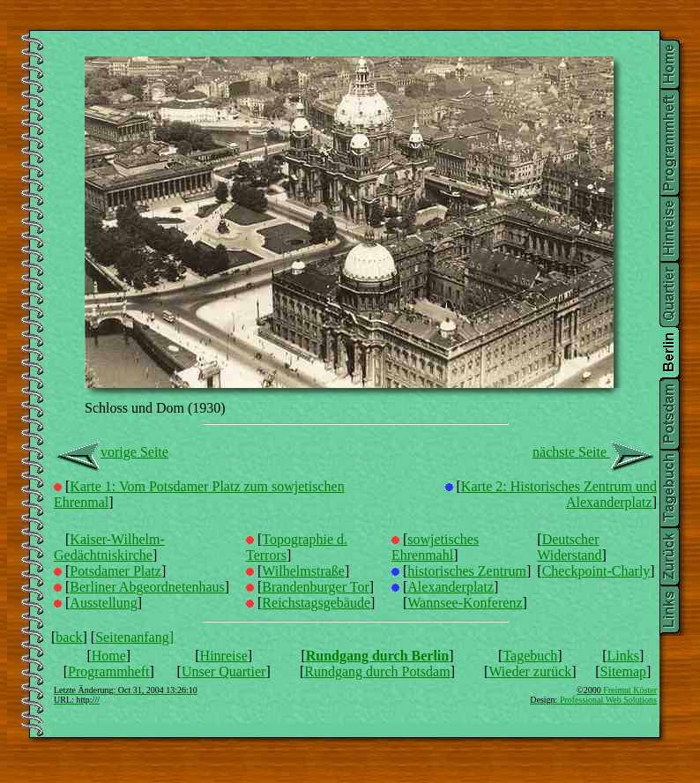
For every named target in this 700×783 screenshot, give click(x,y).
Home (109, 656)
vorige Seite (111, 452)
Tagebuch (530, 656)
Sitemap (623, 671)
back (69, 637)
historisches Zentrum (467, 571)
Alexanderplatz (451, 587)
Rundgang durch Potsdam (377, 671)
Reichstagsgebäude (316, 603)
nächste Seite (595, 452)
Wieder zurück (530, 671)
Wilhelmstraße (303, 571)
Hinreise (224, 656)
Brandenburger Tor (315, 587)
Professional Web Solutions (608, 700)
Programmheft (108, 671)
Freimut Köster (630, 690)
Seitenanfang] (355, 668)
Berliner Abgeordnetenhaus (147, 587)
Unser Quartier (224, 671)
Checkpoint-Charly (596, 571)
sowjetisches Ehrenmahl (435, 547)
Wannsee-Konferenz (465, 603)
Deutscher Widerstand (569, 547)
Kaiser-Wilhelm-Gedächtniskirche (109, 547)
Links (623, 656)
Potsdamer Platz (115, 571)
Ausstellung (103, 603)
